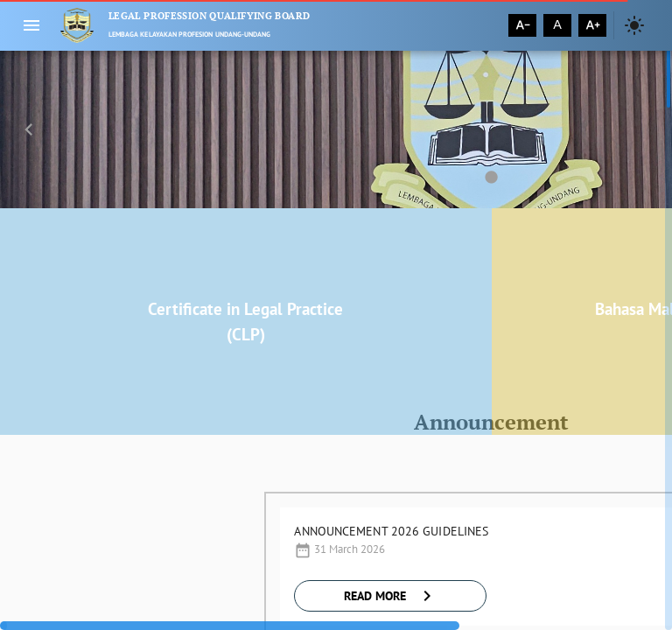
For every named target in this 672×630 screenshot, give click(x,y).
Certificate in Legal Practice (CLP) (245, 321)
